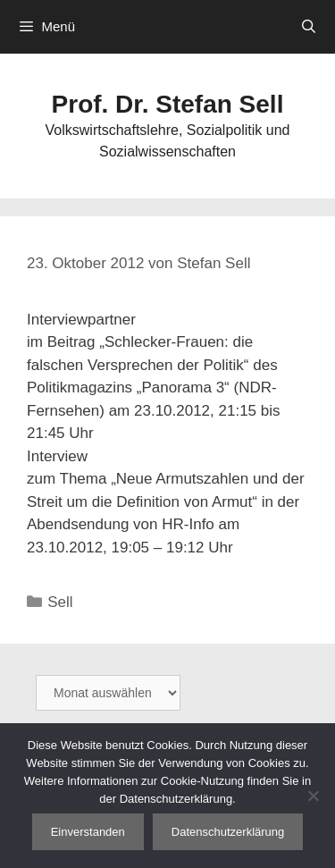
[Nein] (313, 796)
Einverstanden (88, 832)
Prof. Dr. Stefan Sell (168, 104)
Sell (60, 602)
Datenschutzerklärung (228, 832)
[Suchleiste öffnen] (309, 27)
